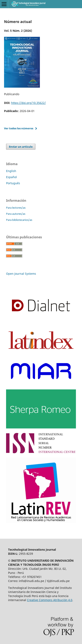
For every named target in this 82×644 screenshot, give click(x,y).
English (11, 171)
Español (11, 177)
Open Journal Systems (21, 274)
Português (13, 183)
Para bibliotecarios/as (19, 220)
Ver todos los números (19, 128)
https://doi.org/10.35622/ (28, 103)
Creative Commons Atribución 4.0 (50, 600)
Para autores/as (16, 214)
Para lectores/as (16, 208)
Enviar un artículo (21, 147)
